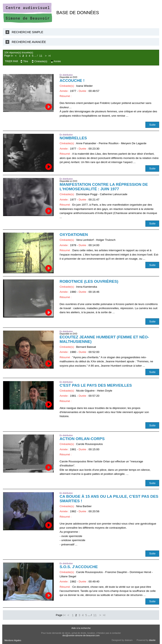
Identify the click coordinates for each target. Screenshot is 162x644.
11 (41, 56)
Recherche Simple (27, 32)
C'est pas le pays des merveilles (96, 385)
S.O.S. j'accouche (79, 567)
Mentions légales (13, 640)
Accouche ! (72, 80)
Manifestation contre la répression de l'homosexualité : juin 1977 (104, 187)
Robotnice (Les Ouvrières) (89, 281)
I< (12, 56)
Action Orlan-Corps (82, 439)
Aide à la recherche (81, 628)
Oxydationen (74, 235)
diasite (152, 640)
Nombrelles (73, 138)
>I (49, 56)
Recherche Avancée (29, 42)
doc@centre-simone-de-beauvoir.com (81, 635)
